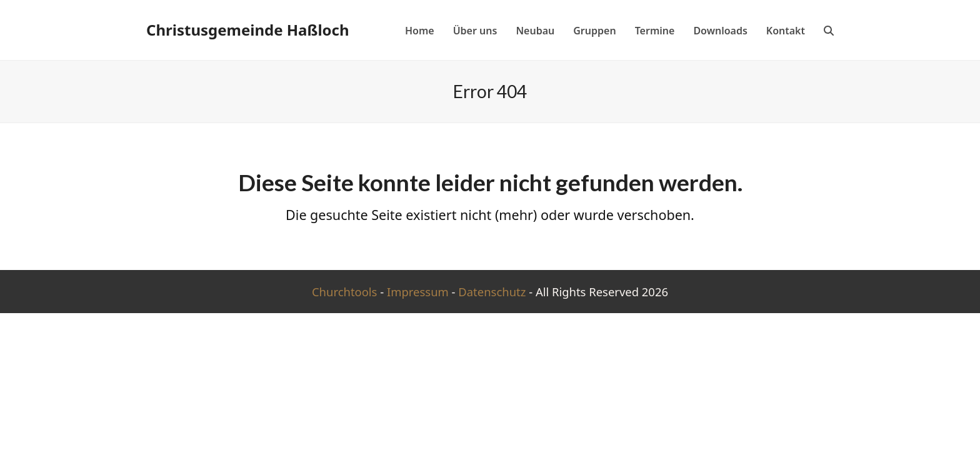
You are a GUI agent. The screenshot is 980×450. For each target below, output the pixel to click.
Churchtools (345, 292)
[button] (829, 30)
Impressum (418, 292)
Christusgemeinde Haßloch (248, 30)
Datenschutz (492, 292)
